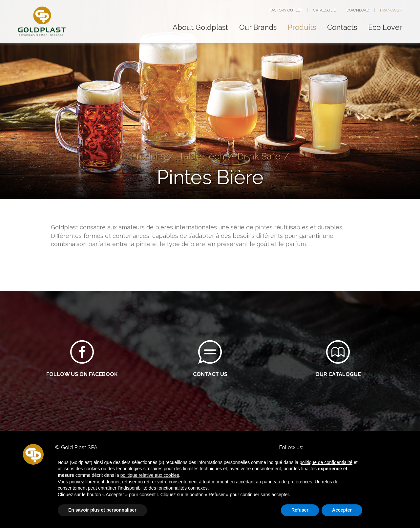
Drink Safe (259, 156)
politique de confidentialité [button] (326, 462)
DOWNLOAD (358, 10)
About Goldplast (200, 27)
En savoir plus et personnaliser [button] (102, 510)
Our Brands (258, 27)
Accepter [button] (342, 510)
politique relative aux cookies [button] (150, 475)
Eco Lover (385, 27)
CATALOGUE (324, 10)
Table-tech (201, 156)
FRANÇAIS (389, 10)
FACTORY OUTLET (286, 10)
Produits (302, 27)
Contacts (342, 27)
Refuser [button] (300, 510)
